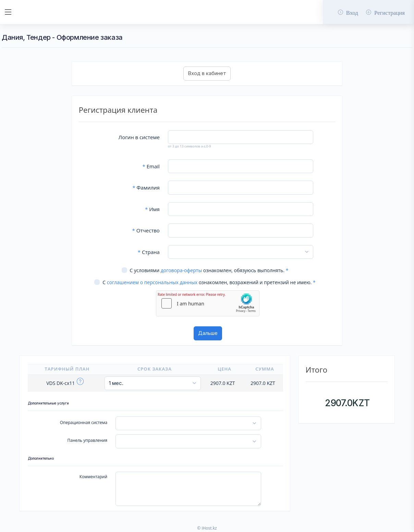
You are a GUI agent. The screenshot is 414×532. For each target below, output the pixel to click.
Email (151, 166)
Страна (149, 252)
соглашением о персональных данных (152, 282)
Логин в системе (139, 137)
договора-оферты (181, 270)
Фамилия (146, 188)
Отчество (146, 230)
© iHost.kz (207, 528)
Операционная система (84, 422)
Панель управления (88, 440)
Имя (152, 209)
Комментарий (93, 477)
